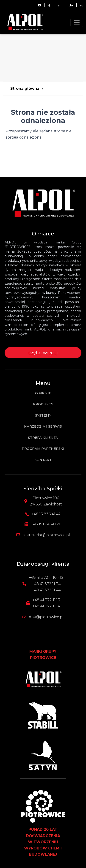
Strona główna (25, 89)
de (71, 5)
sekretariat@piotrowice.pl (46, 535)
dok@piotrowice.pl (46, 617)
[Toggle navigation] (77, 22)
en (60, 5)
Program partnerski (43, 449)
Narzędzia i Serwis (43, 426)
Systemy (43, 415)
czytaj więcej (43, 353)
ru (82, 5)
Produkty (43, 404)
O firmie (43, 393)
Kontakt (43, 460)
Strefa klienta (43, 438)
